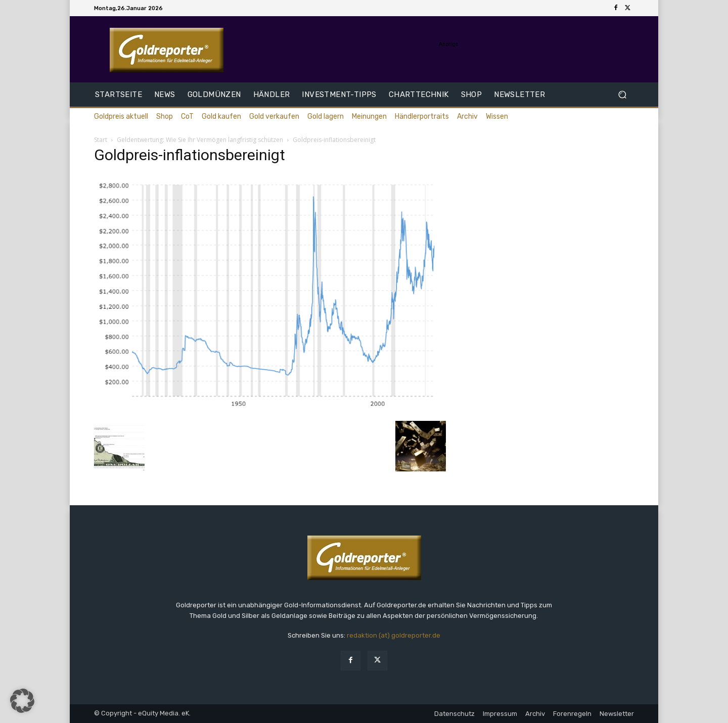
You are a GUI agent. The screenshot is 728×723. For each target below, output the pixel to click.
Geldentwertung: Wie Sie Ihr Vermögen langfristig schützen (200, 140)
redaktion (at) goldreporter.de (394, 635)
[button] (622, 95)
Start (101, 140)
